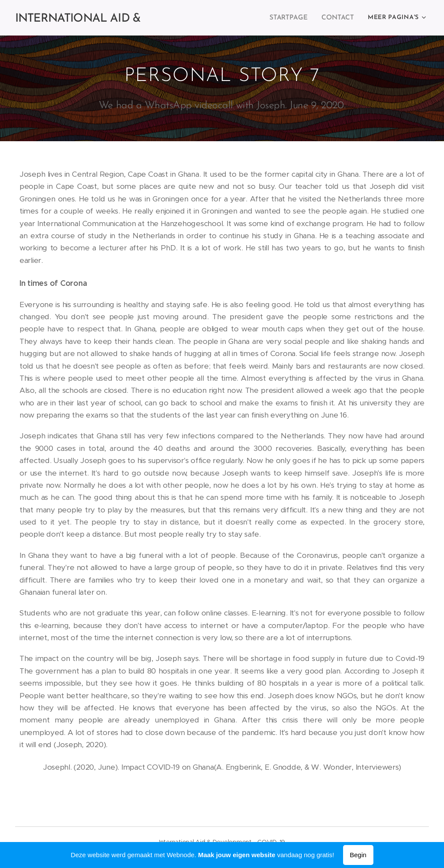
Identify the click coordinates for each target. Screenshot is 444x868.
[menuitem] (292, 18)
